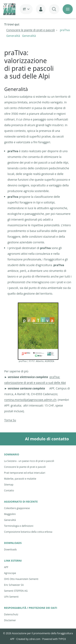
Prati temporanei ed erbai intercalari (25, 473)
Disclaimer (10, 620)
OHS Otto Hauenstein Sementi (21, 579)
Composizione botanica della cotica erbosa (28, 532)
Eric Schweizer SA (14, 585)
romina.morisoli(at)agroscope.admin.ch (30, 400)
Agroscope (10, 573)
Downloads (10, 549)
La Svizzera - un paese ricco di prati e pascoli (29, 461)
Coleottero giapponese (17, 508)
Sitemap (9, 485)
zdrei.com (35, 639)
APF (6, 567)
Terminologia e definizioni (19, 526)
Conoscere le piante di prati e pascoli (25, 467)
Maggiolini (10, 514)
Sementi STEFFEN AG (16, 591)
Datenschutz (11, 614)
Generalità (10, 520)
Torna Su (10, 420)
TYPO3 (62, 639)
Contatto (9, 490)
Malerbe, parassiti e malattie (20, 479)
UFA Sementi (11, 597)
